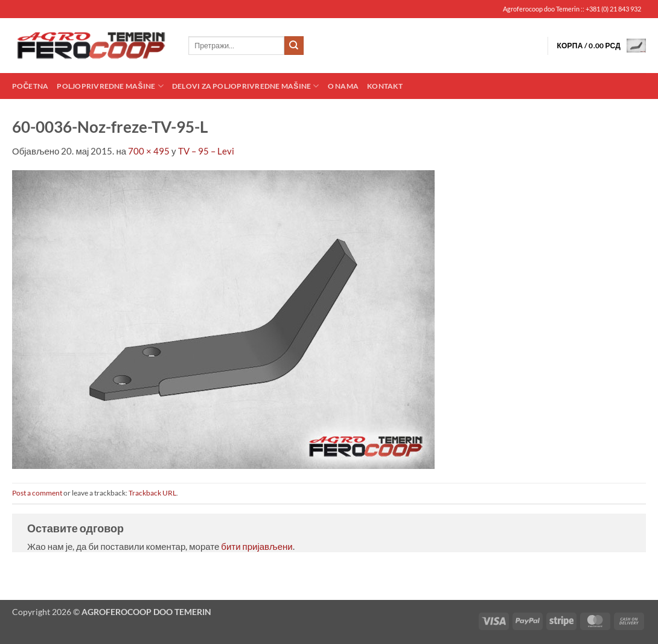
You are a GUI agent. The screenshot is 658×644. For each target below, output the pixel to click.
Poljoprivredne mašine (110, 86)
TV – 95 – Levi (206, 151)
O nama (343, 86)
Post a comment (37, 493)
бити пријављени (257, 546)
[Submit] (294, 46)
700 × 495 (149, 151)
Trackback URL (152, 493)
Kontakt (385, 86)
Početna (30, 86)
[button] (601, 46)
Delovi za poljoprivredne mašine (246, 86)
